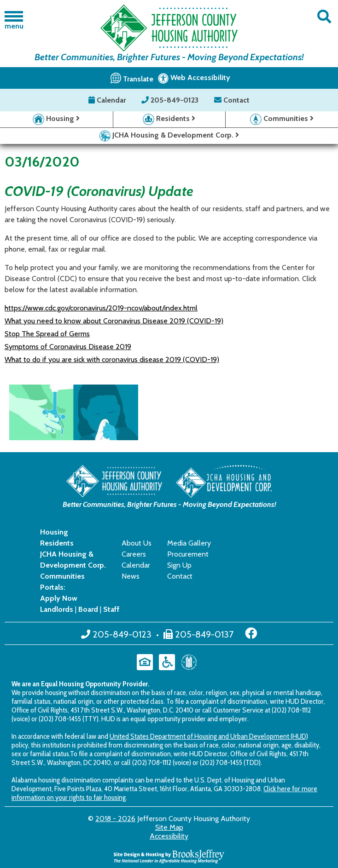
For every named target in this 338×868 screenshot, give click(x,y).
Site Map (169, 827)
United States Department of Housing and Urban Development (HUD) (209, 736)
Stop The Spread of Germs (47, 334)
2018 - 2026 (115, 819)
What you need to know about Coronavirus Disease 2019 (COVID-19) (114, 321)
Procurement (188, 554)
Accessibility (169, 836)
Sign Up (179, 565)
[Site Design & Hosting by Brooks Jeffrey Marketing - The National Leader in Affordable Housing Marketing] (169, 855)
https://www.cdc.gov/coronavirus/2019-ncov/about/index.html (101, 308)
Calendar (108, 100)
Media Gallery (189, 543)
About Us (137, 543)
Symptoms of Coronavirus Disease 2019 (68, 347)
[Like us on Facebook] (251, 633)
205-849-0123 (171, 100)
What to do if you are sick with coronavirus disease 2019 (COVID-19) (112, 359)
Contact (232, 100)
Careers (134, 554)
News (131, 576)
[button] (324, 17)
